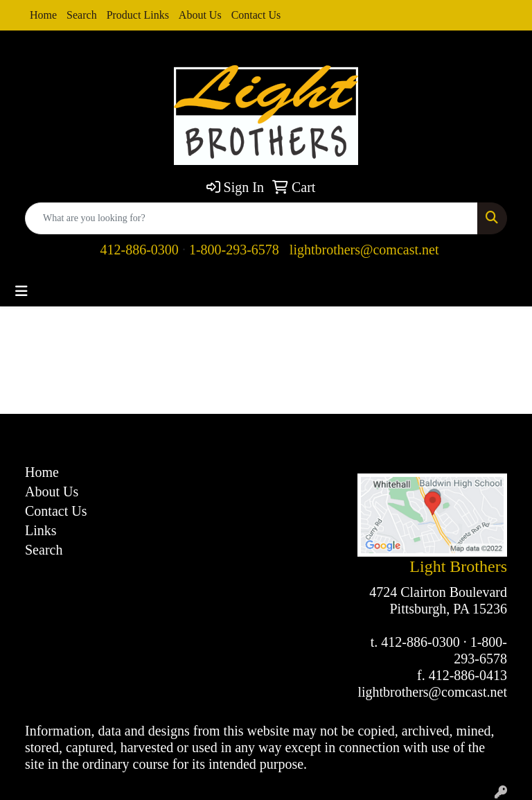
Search (82, 15)
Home (43, 15)
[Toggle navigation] (21, 291)
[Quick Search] (251, 218)
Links (41, 530)
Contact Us (256, 15)
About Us (200, 15)
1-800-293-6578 (234, 250)
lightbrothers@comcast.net (364, 250)
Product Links (138, 15)
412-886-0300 (140, 250)
